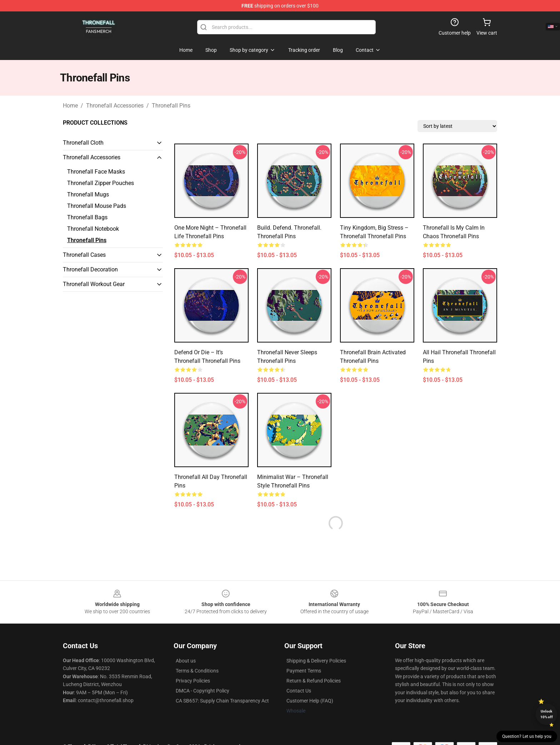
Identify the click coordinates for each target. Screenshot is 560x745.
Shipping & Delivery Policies (316, 661)
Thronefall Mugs (88, 194)
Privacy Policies (193, 681)
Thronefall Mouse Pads (97, 206)
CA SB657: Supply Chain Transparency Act (222, 701)
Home (70, 106)
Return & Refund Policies (314, 681)
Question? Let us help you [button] (527, 736)
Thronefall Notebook (93, 229)
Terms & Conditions (197, 671)
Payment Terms (304, 671)
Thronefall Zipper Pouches (101, 183)
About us (186, 661)
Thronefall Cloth (83, 143)
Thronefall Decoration (90, 269)
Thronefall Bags (87, 217)
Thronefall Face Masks (96, 172)
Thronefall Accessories (115, 106)
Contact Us (299, 691)
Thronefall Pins (171, 106)
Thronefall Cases (84, 255)
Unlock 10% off (547, 714)
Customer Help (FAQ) (310, 701)
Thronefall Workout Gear (94, 284)
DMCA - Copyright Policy (202, 691)
